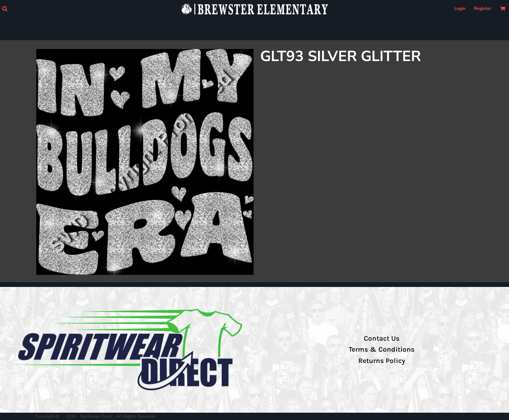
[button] (5, 9)
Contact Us (382, 338)
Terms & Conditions (382, 349)
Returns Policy (382, 361)
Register (483, 8)
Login (460, 8)
